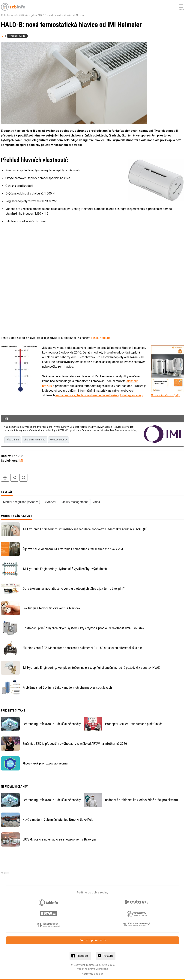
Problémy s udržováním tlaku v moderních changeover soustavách (67, 687)
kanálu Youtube (101, 338)
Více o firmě (13, 440)
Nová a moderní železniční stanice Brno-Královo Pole (58, 820)
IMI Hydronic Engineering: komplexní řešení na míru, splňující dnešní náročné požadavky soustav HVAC (91, 668)
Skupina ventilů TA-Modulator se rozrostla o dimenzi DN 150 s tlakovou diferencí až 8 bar (82, 648)
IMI (3, 36)
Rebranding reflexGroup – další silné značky (52, 724)
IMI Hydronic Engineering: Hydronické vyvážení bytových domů (65, 569)
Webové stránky (63, 440)
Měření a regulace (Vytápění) (22, 502)
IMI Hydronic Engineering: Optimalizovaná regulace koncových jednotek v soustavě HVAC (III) (85, 529)
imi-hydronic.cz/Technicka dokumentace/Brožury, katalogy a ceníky (99, 395)
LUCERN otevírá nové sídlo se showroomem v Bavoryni (59, 839)
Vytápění (15, 15)
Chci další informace (37, 440)
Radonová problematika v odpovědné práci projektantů (142, 800)
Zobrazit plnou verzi (93, 940)
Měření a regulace (29, 15)
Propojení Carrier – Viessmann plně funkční (134, 724)
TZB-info (5, 15)
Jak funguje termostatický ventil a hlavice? (51, 608)
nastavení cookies (93, 974)
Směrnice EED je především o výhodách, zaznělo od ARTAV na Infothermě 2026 (75, 744)
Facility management (74, 502)
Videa (96, 502)
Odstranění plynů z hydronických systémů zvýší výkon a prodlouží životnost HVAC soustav (83, 628)
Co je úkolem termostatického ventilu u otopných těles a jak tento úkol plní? (74, 589)
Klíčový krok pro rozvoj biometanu (45, 763)
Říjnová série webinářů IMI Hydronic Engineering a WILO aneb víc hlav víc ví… (74, 549)
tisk (5, 478)
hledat (24, 478)
